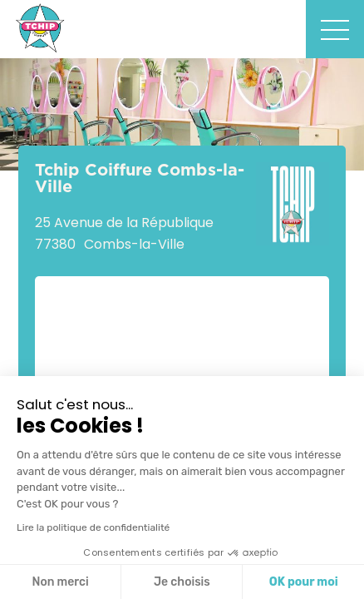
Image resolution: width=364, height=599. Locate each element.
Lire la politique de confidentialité (93, 527)
